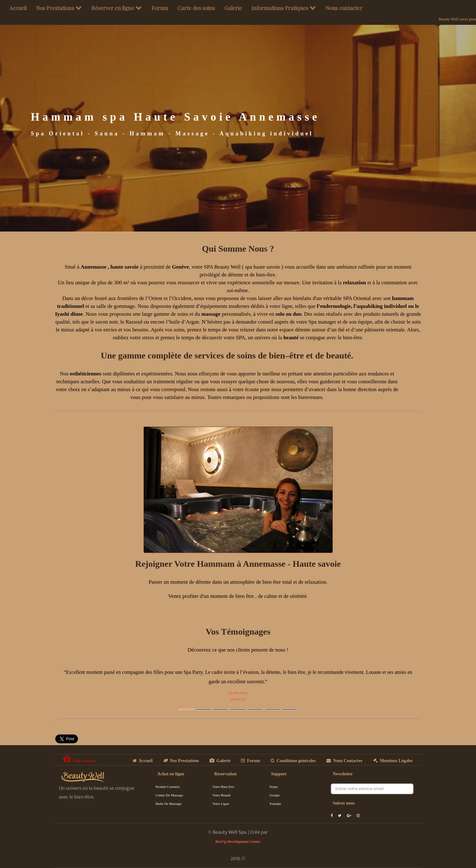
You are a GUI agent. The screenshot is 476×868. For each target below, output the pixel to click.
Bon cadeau (79, 759)
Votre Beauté (222, 795)
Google (274, 795)
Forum (160, 8)
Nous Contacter (345, 761)
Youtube (275, 804)
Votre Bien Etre (223, 787)
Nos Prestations (59, 8)
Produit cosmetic (168, 787)
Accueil (18, 8)
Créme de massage (169, 795)
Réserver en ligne (117, 8)
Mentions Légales (393, 761)
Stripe (274, 787)
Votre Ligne (221, 804)
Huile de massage (169, 804)
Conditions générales (293, 761)
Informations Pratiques (284, 8)
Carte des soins (196, 8)
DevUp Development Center (238, 842)
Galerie (233, 8)
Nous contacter (344, 8)
